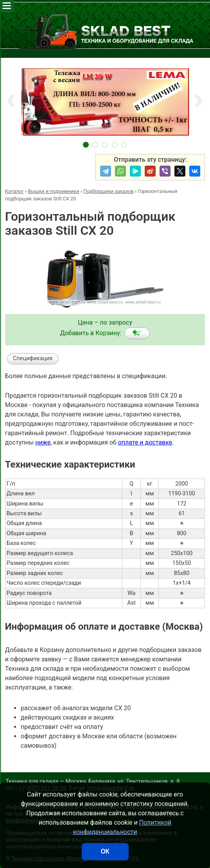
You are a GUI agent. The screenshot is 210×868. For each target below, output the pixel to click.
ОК (105, 851)
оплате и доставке (145, 442)
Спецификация (33, 358)
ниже (43, 442)
